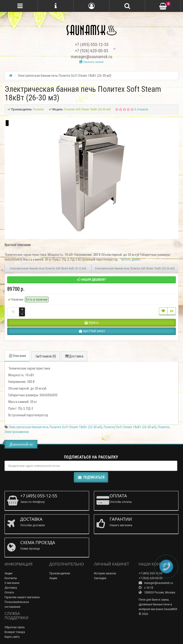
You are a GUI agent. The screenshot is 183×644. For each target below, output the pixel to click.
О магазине (12, 583)
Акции (8, 573)
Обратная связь (15, 627)
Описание (17, 356)
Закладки (100, 578)
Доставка (74, 356)
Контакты (11, 578)
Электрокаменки (17, 432)
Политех (164, 427)
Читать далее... (131, 259)
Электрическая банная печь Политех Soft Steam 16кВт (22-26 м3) (135, 268)
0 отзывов (141, 109)
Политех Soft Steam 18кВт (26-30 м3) (130, 427)
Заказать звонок (91, 62)
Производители (60, 573)
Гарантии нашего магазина (22, 597)
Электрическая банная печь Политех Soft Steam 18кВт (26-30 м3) (56, 427)
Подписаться (91, 477)
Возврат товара (15, 632)
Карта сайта (12, 637)
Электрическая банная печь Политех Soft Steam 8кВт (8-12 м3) (48, 268)
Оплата (9, 592)
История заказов (105, 573)
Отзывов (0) (46, 356)
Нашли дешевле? (92, 280)
